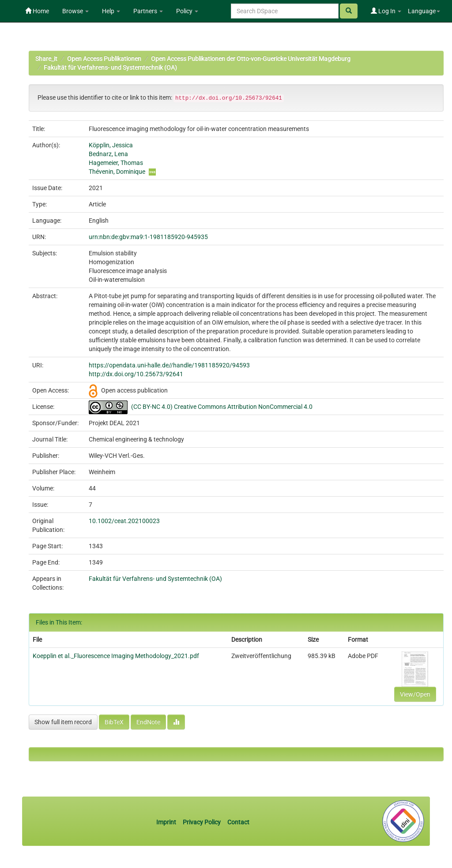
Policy (187, 11)
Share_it (46, 59)
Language (424, 11)
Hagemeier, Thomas (116, 163)
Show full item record (63, 722)
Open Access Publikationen (104, 59)
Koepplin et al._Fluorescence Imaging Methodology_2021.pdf (116, 656)
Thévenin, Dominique (117, 172)
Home (37, 11)
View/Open (415, 694)
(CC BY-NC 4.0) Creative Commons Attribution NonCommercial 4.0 (222, 407)
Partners (148, 11)
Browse (75, 11)
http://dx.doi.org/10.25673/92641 (136, 374)
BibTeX (114, 722)
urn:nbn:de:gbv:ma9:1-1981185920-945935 (148, 237)
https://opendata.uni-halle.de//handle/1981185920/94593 (169, 365)
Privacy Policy (202, 822)
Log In (386, 11)
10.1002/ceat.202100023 (124, 521)
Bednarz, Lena (108, 154)
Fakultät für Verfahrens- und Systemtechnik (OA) (110, 67)
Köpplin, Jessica (111, 145)
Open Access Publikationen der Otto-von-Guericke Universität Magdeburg (251, 59)
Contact (238, 822)
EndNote (148, 722)
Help (111, 11)
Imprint (167, 822)
